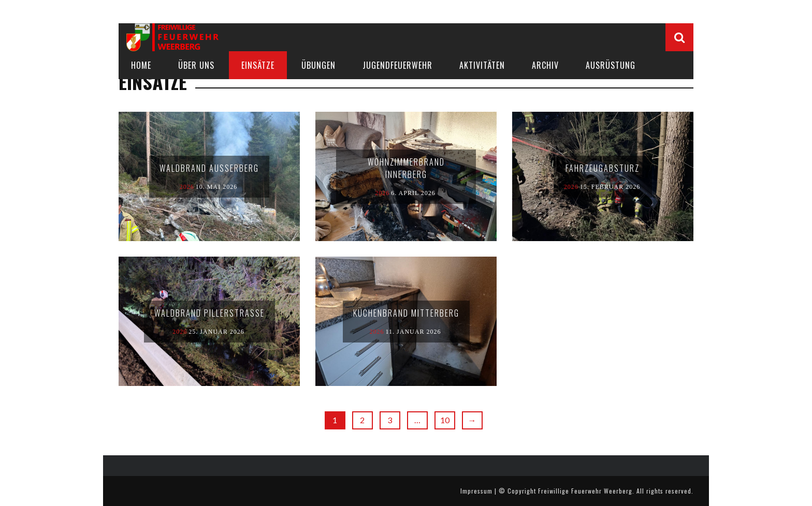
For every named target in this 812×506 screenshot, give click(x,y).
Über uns (196, 65)
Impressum (476, 491)
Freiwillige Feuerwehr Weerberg (585, 491)
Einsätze (258, 65)
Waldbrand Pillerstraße (209, 313)
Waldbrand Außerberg (209, 168)
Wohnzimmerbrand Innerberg (406, 168)
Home (141, 65)
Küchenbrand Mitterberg (406, 313)
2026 (187, 187)
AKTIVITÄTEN (482, 65)
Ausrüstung (611, 65)
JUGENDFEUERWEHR (397, 65)
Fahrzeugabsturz (603, 168)
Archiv (545, 65)
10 (445, 420)
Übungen (318, 65)
